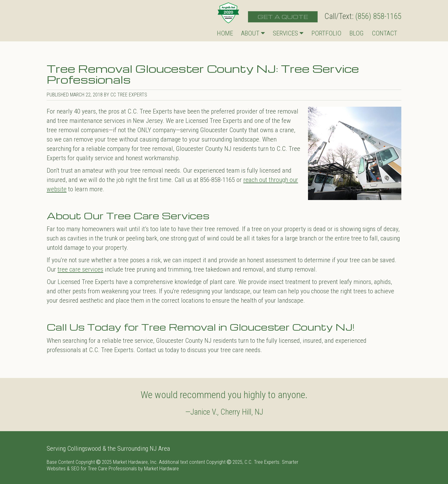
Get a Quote (283, 17)
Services (288, 33)
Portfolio (326, 33)
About (253, 33)
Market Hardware (161, 468)
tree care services (80, 269)
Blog (357, 33)
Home (225, 33)
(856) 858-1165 (378, 16)
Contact (385, 33)
